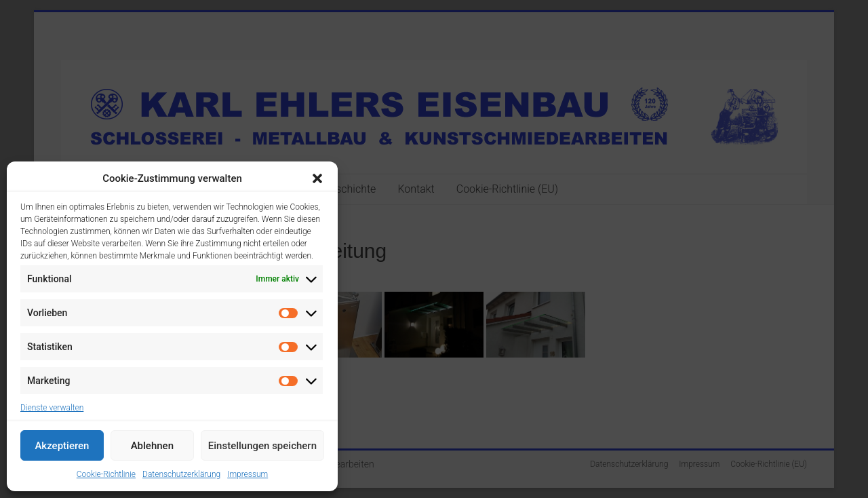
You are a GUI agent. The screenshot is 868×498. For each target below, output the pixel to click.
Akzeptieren (62, 446)
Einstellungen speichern (262, 446)
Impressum (248, 474)
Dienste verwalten (52, 408)
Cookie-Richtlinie (106, 474)
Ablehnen (152, 446)
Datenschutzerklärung (181, 474)
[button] (317, 178)
